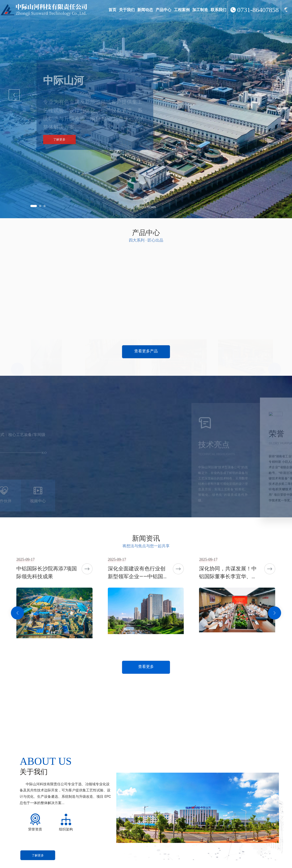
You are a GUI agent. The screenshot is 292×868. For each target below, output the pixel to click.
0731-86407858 (258, 10)
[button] (34, 206)
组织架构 (66, 829)
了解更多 (59, 145)
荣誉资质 (35, 829)
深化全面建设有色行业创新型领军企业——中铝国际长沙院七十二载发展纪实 (138, 576)
